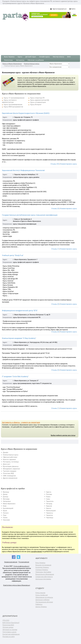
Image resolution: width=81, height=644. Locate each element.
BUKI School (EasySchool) (11, 623)
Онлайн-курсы (44, 57)
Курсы (20, 57)
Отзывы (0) (55, 209)
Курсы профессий (42, 595)
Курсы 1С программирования (14, 98)
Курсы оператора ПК (37, 98)
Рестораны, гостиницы (11, 462)
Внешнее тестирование (43, 565)
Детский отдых (31, 57)
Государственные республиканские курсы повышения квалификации (30, 215)
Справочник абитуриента (44, 577)
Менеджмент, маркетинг (12, 469)
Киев (5, 506)
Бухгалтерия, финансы (11, 466)
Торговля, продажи (10, 471)
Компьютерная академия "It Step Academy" (19, 338)
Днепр (5, 494)
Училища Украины (42, 570)
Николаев (6, 520)
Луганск (6, 513)
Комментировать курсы (69, 164)
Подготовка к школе (9, 632)
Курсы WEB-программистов (13, 107)
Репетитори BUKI (8, 625)
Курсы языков (40, 593)
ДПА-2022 (6, 620)
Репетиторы (8, 60)
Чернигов (49, 515)
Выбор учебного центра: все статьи (63, 435)
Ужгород (49, 504)
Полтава (49, 494)
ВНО (69, 57)
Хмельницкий (51, 511)
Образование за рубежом (44, 597)
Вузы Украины (9, 57)
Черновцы (50, 518)
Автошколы (20, 60)
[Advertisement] (40, 37)
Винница (6, 492)
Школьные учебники (43, 600)
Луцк (5, 515)
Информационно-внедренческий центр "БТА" (20, 311)
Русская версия (24, 562)
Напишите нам (52, 549)
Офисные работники (10, 457)
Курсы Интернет (36, 105)
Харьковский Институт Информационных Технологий (23, 170)
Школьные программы (43, 579)
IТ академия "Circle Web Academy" (15, 377)
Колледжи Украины (42, 567)
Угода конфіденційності (21, 566)
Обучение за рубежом (36, 60)
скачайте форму (36, 552)
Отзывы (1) (55, 249)
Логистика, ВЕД (8, 473)
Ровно (48, 497)
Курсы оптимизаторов (38, 102)
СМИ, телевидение (9, 476)
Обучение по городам (10, 630)
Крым (5, 511)
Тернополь (50, 501)
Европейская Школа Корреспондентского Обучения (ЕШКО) (26, 113)
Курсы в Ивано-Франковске (12, 64)
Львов (5, 518)
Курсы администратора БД (40, 100)
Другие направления (10, 478)
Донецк (6, 497)
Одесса (49, 492)
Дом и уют (7, 464)
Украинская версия (11, 562)
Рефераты (39, 604)
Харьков (49, 506)
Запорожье (7, 501)
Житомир (6, 499)
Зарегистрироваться (58, 9)
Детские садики (8, 627)
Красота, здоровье (9, 459)
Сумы (48, 499)
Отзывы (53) (55, 164)
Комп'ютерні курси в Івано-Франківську (17, 585)
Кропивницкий (8, 508)
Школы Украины (41, 607)
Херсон (49, 508)
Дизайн (6, 452)
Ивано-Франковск (9, 504)
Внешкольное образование (45, 574)
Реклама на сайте (9, 637)
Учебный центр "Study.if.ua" (13, 255)
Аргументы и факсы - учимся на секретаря (21, 422)
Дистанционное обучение (44, 602)
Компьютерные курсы (32, 64)
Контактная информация (11, 634)
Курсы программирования (13, 105)
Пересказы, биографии (43, 572)
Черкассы (50, 513)
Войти (72, 9)
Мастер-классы (58, 57)
